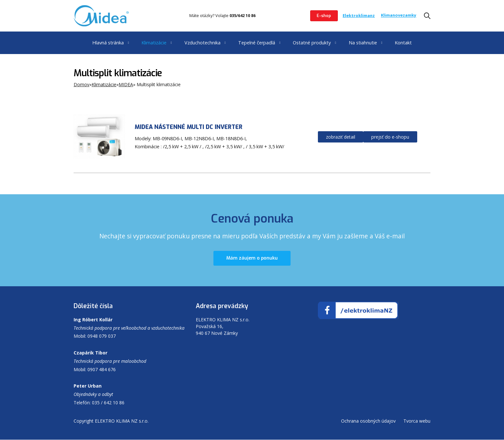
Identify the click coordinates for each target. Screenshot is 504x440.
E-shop (324, 16)
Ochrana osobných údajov (368, 421)
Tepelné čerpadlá (257, 43)
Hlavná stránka (108, 43)
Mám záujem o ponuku (252, 258)
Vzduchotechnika (203, 43)
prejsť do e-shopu (390, 137)
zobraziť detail (341, 137)
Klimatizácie (154, 43)
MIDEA (126, 84)
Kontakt (403, 43)
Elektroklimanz (359, 15)
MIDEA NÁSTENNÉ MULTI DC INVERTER (189, 127)
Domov (81, 84)
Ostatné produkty (312, 43)
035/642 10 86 (243, 15)
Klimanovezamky (399, 15)
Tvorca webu (417, 421)
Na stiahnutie (363, 43)
